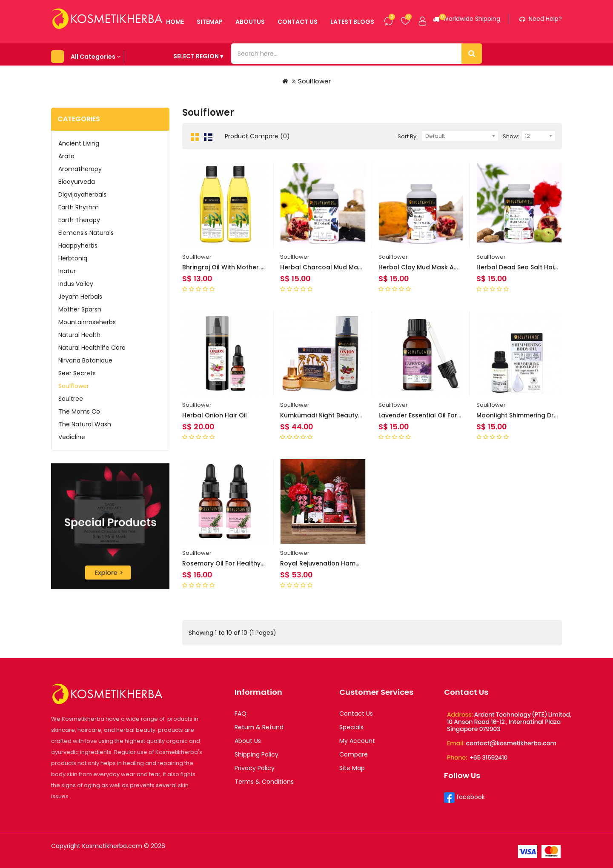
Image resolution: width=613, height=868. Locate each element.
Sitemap (181, 51)
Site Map (352, 766)
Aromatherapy (80, 167)
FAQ (241, 712)
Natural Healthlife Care (92, 346)
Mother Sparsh (80, 308)
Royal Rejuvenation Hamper (323, 562)
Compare (354, 753)
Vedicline (72, 435)
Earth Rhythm (79, 206)
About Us (248, 739)
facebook (470, 795)
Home (146, 51)
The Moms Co (79, 410)
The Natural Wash (85, 423)
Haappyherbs (78, 244)
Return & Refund (259, 725)
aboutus (221, 51)
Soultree (71, 397)
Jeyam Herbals (80, 295)
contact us (269, 51)
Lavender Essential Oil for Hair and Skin (439, 414)
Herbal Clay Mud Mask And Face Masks (439, 266)
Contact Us (356, 712)
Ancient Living (79, 142)
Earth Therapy (79, 218)
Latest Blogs (323, 51)
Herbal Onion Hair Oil (215, 414)
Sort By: (408, 135)
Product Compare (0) (257, 134)
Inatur (67, 269)
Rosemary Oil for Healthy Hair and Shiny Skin (251, 562)
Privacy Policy (255, 766)
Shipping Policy (256, 753)
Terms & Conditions (264, 780)
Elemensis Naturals (86, 231)
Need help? (541, 19)
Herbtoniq (73, 257)
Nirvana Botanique (85, 359)
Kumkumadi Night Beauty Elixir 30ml (335, 414)
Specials (351, 725)
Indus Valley (76, 282)
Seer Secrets (77, 371)
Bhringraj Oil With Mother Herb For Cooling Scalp (257, 266)
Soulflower (314, 79)
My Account (357, 739)
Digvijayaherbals (82, 193)
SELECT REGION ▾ (414, 50)
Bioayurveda (77, 180)
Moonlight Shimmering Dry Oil (522, 414)
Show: (511, 135)
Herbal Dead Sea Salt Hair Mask (525, 266)
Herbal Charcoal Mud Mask (322, 266)
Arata (66, 154)
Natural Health (79, 333)
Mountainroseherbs (87, 320)
